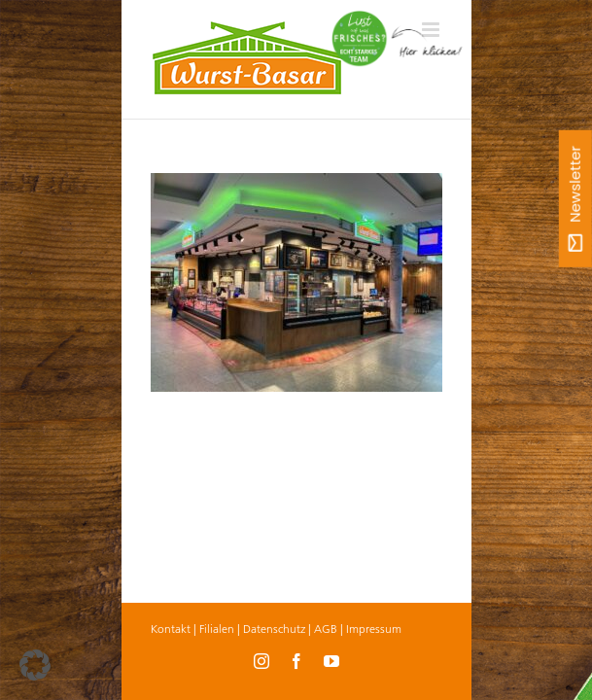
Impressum (374, 629)
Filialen (217, 629)
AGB (326, 629)
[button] (35, 665)
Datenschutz (274, 629)
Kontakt (171, 629)
